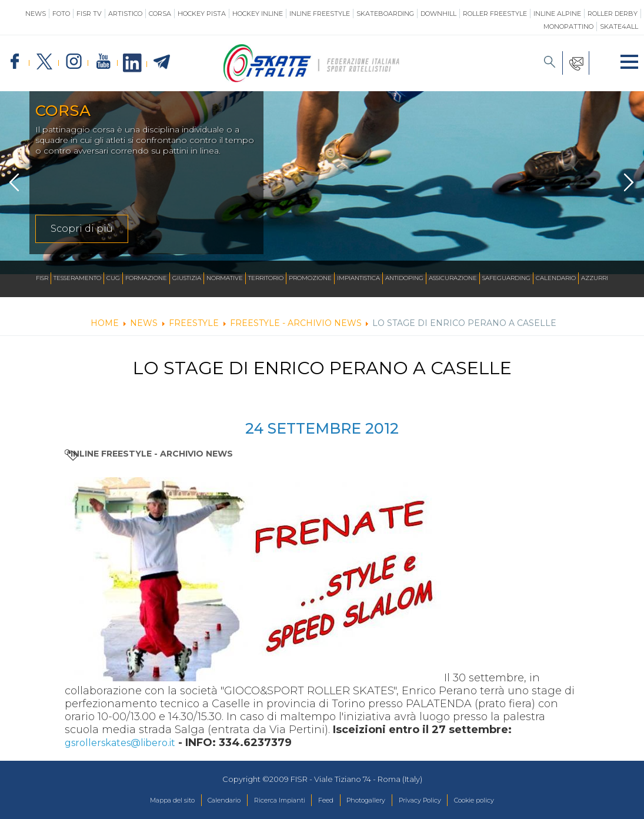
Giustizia (187, 279)
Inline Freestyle (320, 14)
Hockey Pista (202, 14)
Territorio (266, 279)
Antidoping (404, 279)
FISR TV (89, 14)
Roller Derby (613, 14)
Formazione (146, 279)
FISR (42, 279)
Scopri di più (82, 229)
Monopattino (568, 26)
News (36, 14)
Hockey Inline (258, 14)
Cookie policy (503, 801)
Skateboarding (385, 14)
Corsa (160, 14)
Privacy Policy (437, 801)
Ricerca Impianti (271, 801)
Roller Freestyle (495, 14)
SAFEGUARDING (506, 279)
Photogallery (373, 801)
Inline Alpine (557, 14)
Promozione (310, 279)
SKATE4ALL (619, 26)
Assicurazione (453, 279)
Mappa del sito (143, 801)
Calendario (556, 279)
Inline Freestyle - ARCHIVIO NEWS (162, 453)
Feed (325, 801)
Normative (225, 279)
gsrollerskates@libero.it (126, 743)
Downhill (438, 14)
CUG (113, 279)
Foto (61, 14)
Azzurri (595, 279)
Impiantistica (358, 279)
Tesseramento (77, 279)
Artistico (125, 14)
